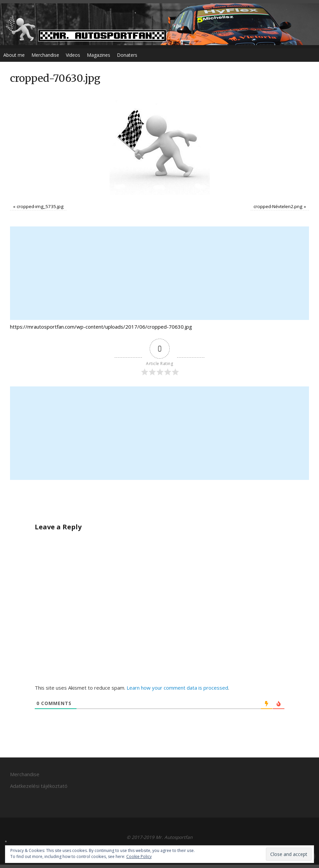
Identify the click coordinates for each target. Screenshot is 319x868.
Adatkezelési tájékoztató (39, 786)
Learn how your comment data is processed (177, 688)
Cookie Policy (139, 856)
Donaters (127, 55)
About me (14, 55)
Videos (73, 55)
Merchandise (45, 55)
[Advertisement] (159, 273)
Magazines (99, 55)
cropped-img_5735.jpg (40, 206)
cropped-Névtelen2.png (278, 206)
